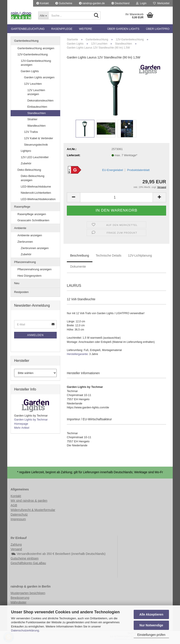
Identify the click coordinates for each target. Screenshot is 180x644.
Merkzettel (161, 3)
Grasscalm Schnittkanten (33, 220)
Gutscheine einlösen (25, 558)
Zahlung (16, 544)
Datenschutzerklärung (25, 630)
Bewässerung (20, 598)
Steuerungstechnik (36, 145)
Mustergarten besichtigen (28, 593)
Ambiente (20, 228)
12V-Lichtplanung (140, 255)
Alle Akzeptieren (151, 614)
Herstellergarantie (77, 354)
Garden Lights (30, 71)
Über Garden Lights (123, 29)
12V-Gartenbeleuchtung (33, 54)
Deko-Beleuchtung (29, 170)
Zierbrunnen (25, 242)
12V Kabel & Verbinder (39, 138)
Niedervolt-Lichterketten (36, 193)
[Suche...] (43, 15)
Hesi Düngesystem (29, 276)
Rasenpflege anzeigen (32, 214)
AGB (14, 505)
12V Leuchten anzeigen (36, 92)
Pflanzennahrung (25, 262)
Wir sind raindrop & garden (29, 501)
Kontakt (43, 3)
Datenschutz (19, 514)
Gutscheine (64, 3)
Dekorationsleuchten (40, 100)
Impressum (18, 519)
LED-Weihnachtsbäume (36, 187)
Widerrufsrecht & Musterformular (33, 510)
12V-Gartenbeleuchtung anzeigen (36, 63)
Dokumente (78, 267)
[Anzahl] (116, 197)
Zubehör (26, 163)
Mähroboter (19, 602)
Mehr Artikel (22, 428)
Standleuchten (37, 113)
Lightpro (26, 151)
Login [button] (141, 3)
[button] (120, 3)
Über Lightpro (158, 29)
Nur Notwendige (151, 625)
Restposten (21, 292)
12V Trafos (31, 132)
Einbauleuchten (37, 107)
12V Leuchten (33, 84)
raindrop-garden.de (92, 3)
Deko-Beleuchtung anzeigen (33, 178)
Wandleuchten (37, 126)
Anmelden (35, 335)
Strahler (32, 119)
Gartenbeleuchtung (28, 29)
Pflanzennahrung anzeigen (35, 269)
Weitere (85, 29)
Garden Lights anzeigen (39, 77)
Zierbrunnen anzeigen (35, 248)
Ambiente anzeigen (30, 235)
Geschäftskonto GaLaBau (28, 563)
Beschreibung (80, 255)
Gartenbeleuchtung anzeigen (36, 48)
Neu (17, 283)
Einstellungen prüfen (151, 635)
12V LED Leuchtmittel (35, 157)
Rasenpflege (62, 29)
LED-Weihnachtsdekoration (38, 199)
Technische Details (109, 255)
